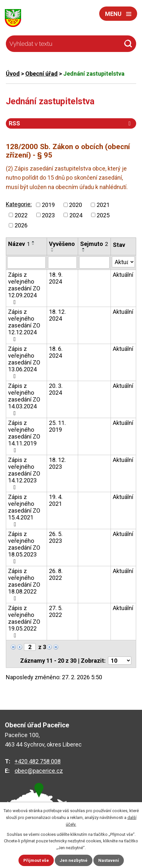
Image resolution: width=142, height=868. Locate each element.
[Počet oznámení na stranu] (120, 661)
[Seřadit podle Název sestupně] (33, 244)
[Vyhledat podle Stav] (123, 262)
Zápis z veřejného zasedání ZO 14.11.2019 (24, 436)
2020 (76, 205)
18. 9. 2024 (56, 278)
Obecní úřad (41, 74)
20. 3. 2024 (56, 389)
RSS (71, 123)
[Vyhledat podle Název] (26, 262)
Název (19, 244)
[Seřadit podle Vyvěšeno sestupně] (53, 251)
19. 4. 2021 (56, 500)
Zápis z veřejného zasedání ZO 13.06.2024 (24, 362)
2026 (21, 225)
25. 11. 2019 (57, 426)
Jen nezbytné (74, 860)
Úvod (13, 74)
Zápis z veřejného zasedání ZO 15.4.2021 (24, 510)
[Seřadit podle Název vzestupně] (33, 242)
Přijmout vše (36, 860)
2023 (48, 215)
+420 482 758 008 (38, 761)
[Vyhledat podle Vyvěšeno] (62, 262)
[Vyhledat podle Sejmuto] (94, 262)
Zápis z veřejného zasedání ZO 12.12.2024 (24, 325)
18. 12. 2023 (57, 463)
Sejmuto (94, 244)
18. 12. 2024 (57, 315)
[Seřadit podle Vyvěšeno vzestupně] (53, 249)
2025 (103, 215)
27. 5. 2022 (56, 611)
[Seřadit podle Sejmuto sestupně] (84, 251)
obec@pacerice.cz (39, 771)
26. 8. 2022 (56, 574)
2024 (76, 215)
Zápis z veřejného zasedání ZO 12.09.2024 (24, 288)
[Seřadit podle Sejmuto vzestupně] (84, 249)
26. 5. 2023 (56, 537)
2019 (48, 205)
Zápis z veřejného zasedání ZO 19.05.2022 (24, 621)
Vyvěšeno (62, 244)
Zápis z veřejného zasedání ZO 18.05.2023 (24, 547)
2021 (103, 205)
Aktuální (123, 275)
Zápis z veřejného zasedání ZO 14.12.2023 (24, 473)
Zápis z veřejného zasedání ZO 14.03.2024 (24, 399)
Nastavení (109, 860)
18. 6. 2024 (56, 352)
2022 (21, 215)
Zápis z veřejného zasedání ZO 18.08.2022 (24, 584)
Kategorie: (19, 204)
